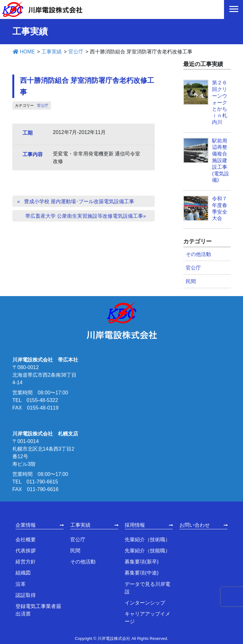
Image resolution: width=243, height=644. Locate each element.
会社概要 (26, 540)
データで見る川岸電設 (147, 588)
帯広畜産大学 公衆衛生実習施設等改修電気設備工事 (84, 216)
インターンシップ (145, 603)
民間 (191, 281)
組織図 (23, 573)
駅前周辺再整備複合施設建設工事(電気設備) (220, 161)
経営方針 (26, 562)
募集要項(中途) (142, 573)
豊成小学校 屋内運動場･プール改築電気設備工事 (79, 201)
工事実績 (80, 525)
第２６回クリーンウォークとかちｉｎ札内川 (220, 102)
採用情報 (135, 525)
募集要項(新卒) (142, 562)
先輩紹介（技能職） (147, 551)
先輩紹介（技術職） (147, 540)
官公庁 (43, 106)
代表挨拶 (26, 551)
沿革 (21, 584)
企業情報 (26, 525)
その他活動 (198, 254)
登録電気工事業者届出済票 (38, 610)
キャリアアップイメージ (147, 618)
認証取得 (26, 595)
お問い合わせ (195, 525)
